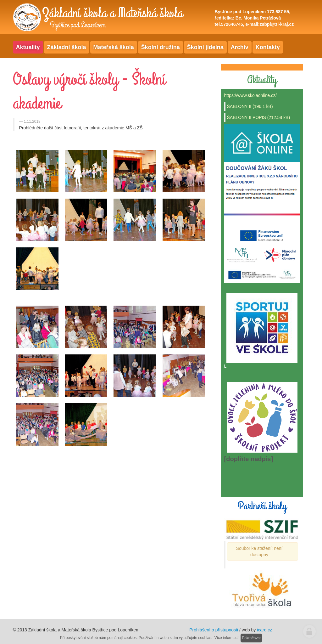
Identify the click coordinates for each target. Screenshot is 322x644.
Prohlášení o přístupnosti (214, 630)
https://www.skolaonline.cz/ (250, 95)
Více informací (227, 638)
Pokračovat (251, 638)
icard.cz (264, 630)
